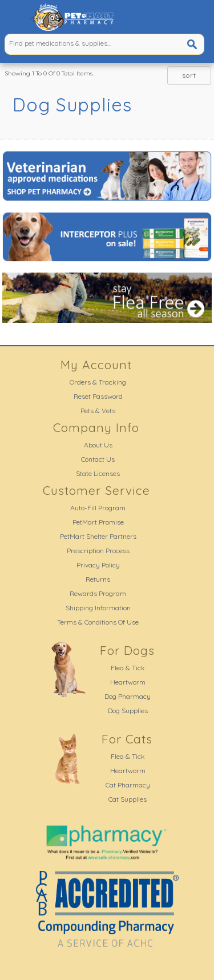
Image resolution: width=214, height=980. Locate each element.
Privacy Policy (98, 565)
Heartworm (128, 682)
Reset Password (98, 396)
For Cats (127, 739)
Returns (98, 579)
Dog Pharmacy (128, 696)
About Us (98, 445)
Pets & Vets (98, 411)
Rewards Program (98, 593)
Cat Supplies (128, 799)
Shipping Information (98, 608)
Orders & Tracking (98, 382)
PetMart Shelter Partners (98, 536)
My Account (96, 365)
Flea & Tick (128, 668)
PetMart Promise (98, 522)
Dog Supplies (128, 711)
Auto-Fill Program (98, 508)
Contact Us (98, 459)
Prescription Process (98, 551)
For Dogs (127, 650)
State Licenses (98, 473)
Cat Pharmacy (128, 785)
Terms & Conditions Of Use (98, 622)
